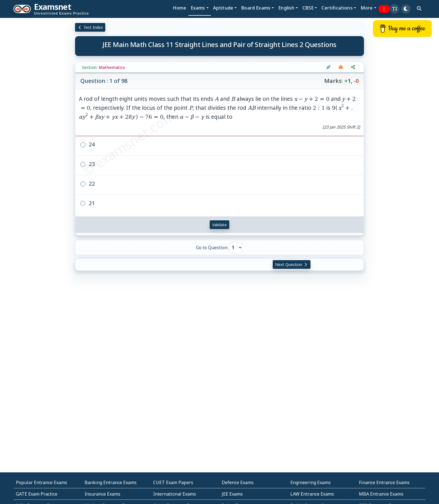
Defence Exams (238, 482)
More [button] (367, 8)
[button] (394, 9)
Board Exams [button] (256, 8)
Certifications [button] (337, 8)
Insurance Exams (102, 494)
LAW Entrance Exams (312, 494)
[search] (419, 8)
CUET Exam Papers (173, 482)
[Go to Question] (236, 248)
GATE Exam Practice (37, 494)
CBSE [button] (308, 8)
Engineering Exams (310, 482)
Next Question (292, 264)
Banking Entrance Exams (111, 482)
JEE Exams (232, 494)
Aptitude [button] (223, 8)
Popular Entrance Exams (42, 482)
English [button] (286, 8)
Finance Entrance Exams (384, 482)
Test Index (90, 27)
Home (179, 8)
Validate (219, 225)
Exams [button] (198, 8)
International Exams (175, 494)
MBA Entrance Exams (381, 494)
